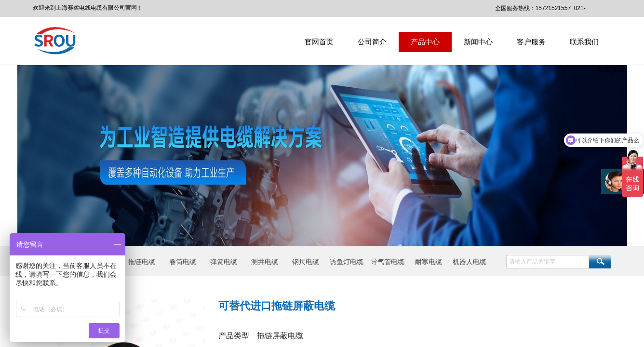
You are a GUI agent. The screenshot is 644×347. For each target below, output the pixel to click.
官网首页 (319, 42)
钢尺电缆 (306, 262)
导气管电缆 (388, 262)
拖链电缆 (142, 262)
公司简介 (372, 42)
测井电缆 (265, 262)
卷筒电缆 (183, 262)
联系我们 (584, 42)
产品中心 (425, 42)
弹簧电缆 (224, 262)
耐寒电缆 (429, 262)
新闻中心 (478, 42)
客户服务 (531, 42)
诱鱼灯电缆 (347, 262)
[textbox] (548, 262)
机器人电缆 (470, 262)
